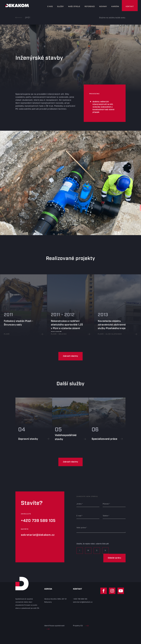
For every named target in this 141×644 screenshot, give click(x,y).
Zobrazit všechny (70, 356)
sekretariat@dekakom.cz (38, 535)
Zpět (23, 18)
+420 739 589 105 (38, 521)
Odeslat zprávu (114, 558)
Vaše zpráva (81, 528)
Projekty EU (81, 626)
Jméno (79, 504)
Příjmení (106, 504)
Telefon (105, 516)
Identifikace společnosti (55, 627)
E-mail (79, 516)
